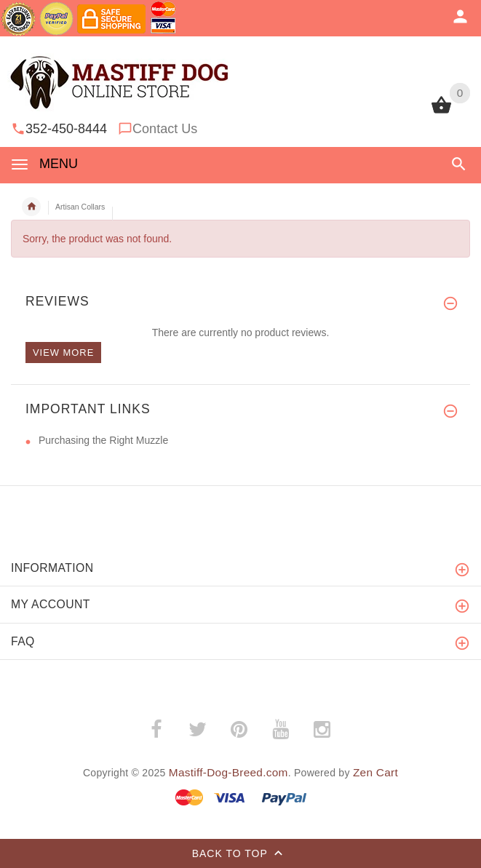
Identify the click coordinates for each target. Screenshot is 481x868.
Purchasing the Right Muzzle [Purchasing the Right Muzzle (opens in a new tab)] (103, 440)
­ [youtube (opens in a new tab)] (280, 730)
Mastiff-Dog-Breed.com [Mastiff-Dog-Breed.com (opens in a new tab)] (228, 772)
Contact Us (165, 129)
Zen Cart (375, 772)
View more (63, 353)
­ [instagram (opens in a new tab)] (322, 730)
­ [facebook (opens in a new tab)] (156, 730)
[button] (459, 164)
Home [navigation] (31, 207)
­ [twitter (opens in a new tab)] (197, 730)
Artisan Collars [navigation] (80, 207)
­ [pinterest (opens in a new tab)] (239, 730)
